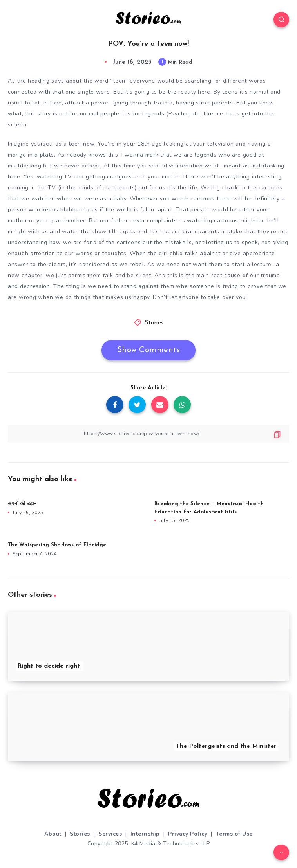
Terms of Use (234, 834)
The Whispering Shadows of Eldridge (57, 545)
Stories (154, 323)
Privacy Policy (188, 834)
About (53, 834)
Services (110, 834)
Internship (145, 834)
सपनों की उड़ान (22, 504)
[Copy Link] (148, 434)
